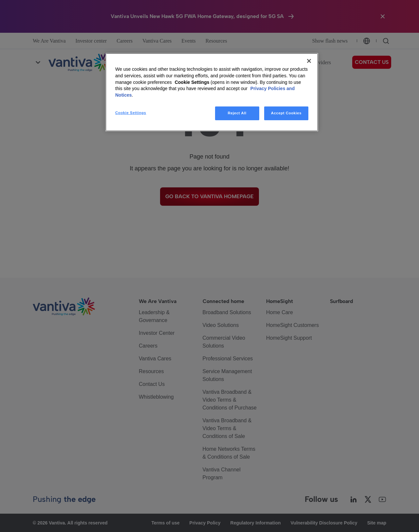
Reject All (237, 113)
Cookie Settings (192, 82)
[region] (212, 92)
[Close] (309, 61)
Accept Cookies (286, 113)
